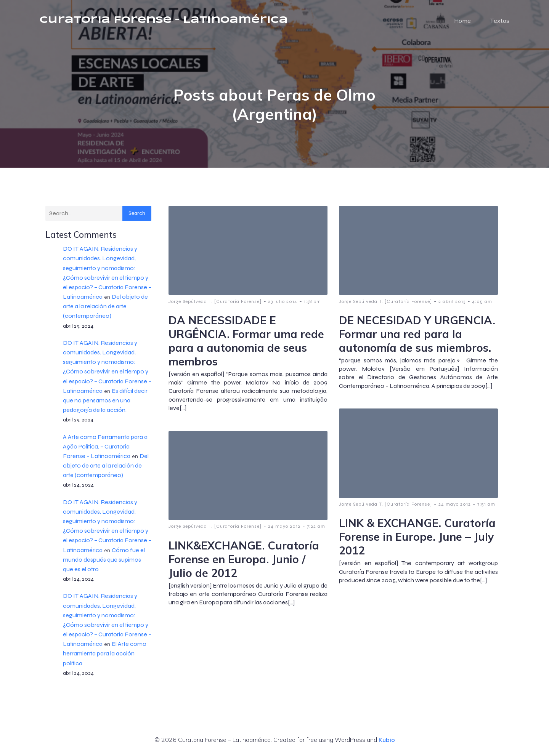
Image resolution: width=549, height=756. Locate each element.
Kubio (387, 740)
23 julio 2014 (283, 302)
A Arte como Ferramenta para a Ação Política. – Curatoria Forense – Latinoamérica (105, 447)
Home (462, 21)
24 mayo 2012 (455, 505)
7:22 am (316, 527)
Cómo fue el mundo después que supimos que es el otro (104, 560)
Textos (500, 21)
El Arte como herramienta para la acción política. (105, 654)
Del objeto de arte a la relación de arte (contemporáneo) (105, 307)
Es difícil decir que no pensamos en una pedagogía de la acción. (105, 401)
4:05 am (482, 302)
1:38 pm (312, 302)
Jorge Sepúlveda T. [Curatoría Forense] (215, 302)
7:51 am (486, 505)
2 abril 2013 (452, 302)
